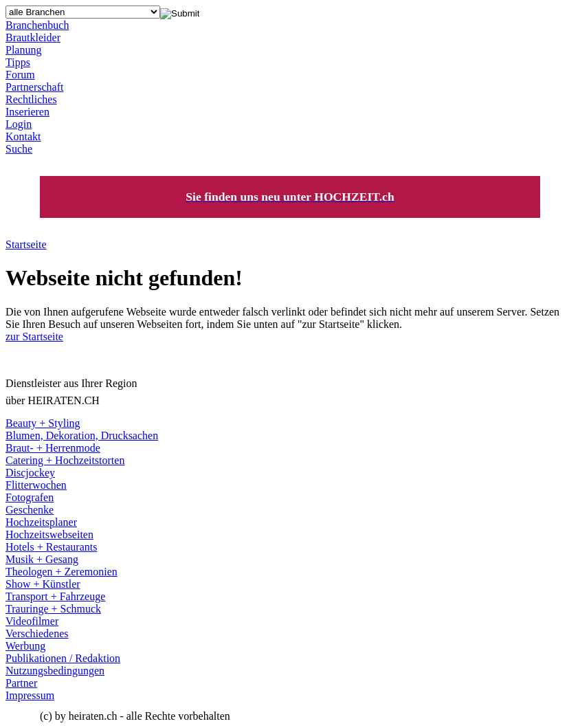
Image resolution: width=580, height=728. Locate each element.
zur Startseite (34, 337)
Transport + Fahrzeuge (55, 596)
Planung (23, 50)
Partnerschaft (34, 87)
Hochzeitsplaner (41, 522)
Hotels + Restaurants (51, 547)
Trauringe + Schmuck (53, 609)
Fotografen (30, 497)
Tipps (18, 62)
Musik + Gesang (42, 559)
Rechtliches (31, 99)
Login (19, 124)
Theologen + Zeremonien (62, 572)
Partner (21, 683)
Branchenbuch (37, 25)
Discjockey (30, 473)
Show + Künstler (43, 584)
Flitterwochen (36, 485)
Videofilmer (32, 621)
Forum (20, 75)
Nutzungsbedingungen (55, 671)
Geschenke (30, 510)
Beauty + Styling (43, 423)
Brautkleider (33, 37)
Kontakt (23, 136)
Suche (19, 149)
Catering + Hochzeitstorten (65, 460)
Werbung (25, 646)
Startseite (26, 244)
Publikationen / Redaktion (63, 658)
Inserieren (27, 112)
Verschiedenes (37, 633)
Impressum (30, 695)
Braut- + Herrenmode (53, 448)
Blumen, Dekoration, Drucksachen (82, 435)
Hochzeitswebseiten (49, 534)
